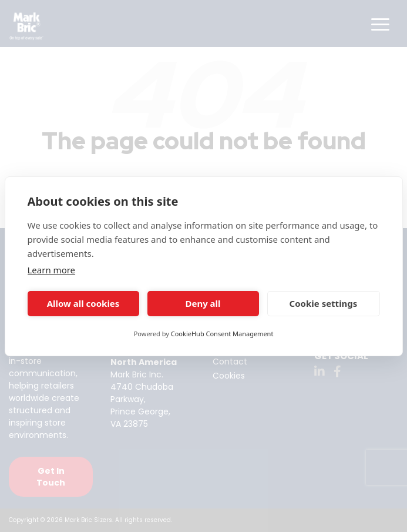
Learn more (52, 270)
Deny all (203, 303)
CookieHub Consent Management (222, 334)
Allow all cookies (83, 303)
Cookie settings (324, 303)
